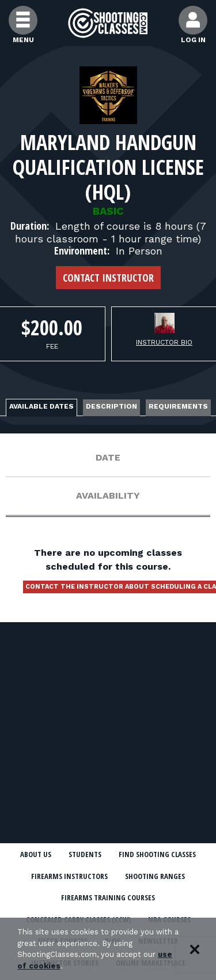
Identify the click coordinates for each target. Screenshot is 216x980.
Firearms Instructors (69, 876)
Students (85, 854)
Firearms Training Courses (108, 897)
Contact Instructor (108, 278)
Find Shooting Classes (157, 854)
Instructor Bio (164, 342)
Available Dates (41, 406)
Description (111, 406)
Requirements (178, 406)
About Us (36, 854)
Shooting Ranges (155, 876)
